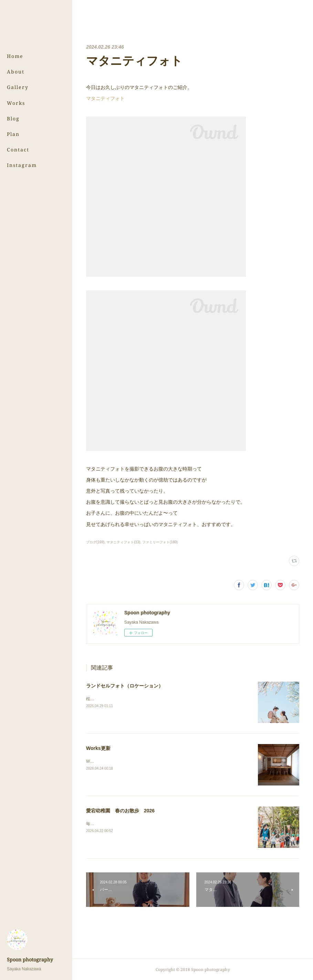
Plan (13, 134)
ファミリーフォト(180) (160, 542)
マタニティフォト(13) (123, 542)
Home (15, 56)
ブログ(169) (95, 542)
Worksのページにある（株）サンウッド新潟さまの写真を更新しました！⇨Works (161, 761)
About (16, 72)
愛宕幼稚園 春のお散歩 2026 (120, 811)
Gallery (18, 87)
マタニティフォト (105, 98)
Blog (13, 118)
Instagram (22, 165)
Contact (18, 150)
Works (16, 103)
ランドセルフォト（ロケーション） (125, 686)
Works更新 (98, 748)
